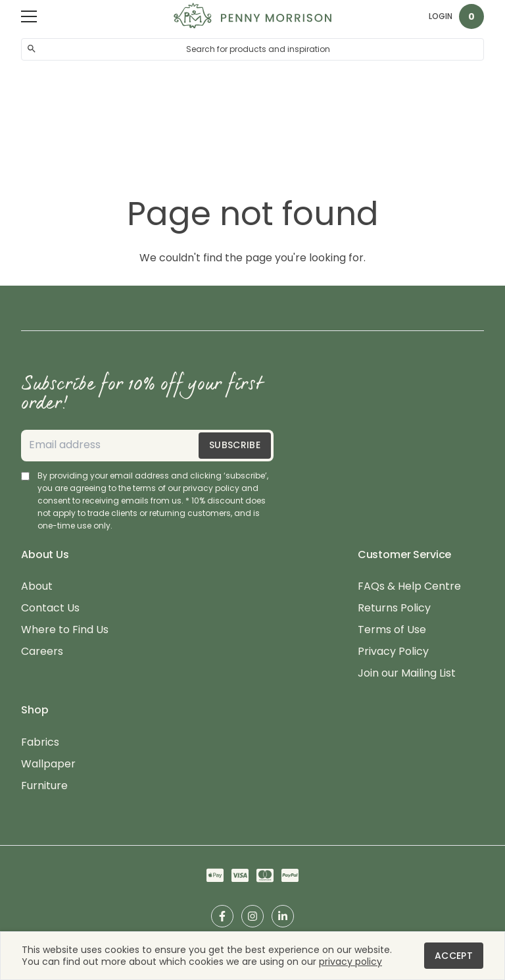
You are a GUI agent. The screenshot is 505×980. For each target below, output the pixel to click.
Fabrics (40, 743)
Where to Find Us (65, 630)
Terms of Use (392, 630)
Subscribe (235, 445)
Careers (42, 652)
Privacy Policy (393, 652)
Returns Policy (394, 608)
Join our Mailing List (407, 674)
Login (441, 16)
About (37, 587)
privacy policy (350, 962)
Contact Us (50, 608)
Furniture (44, 786)
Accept (454, 956)
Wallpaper (48, 764)
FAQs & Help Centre (409, 587)
